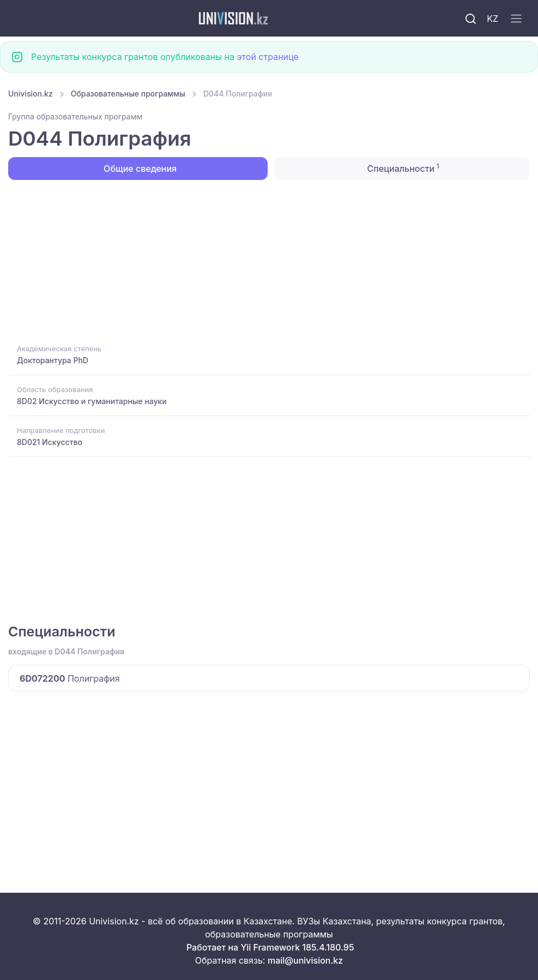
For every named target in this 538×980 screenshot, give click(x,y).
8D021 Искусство (50, 442)
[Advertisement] (269, 261)
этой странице (267, 57)
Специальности (402, 168)
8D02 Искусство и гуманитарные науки (92, 401)
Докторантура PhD (53, 360)
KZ (492, 19)
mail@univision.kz (305, 960)
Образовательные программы (128, 94)
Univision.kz (31, 94)
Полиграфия (70, 678)
